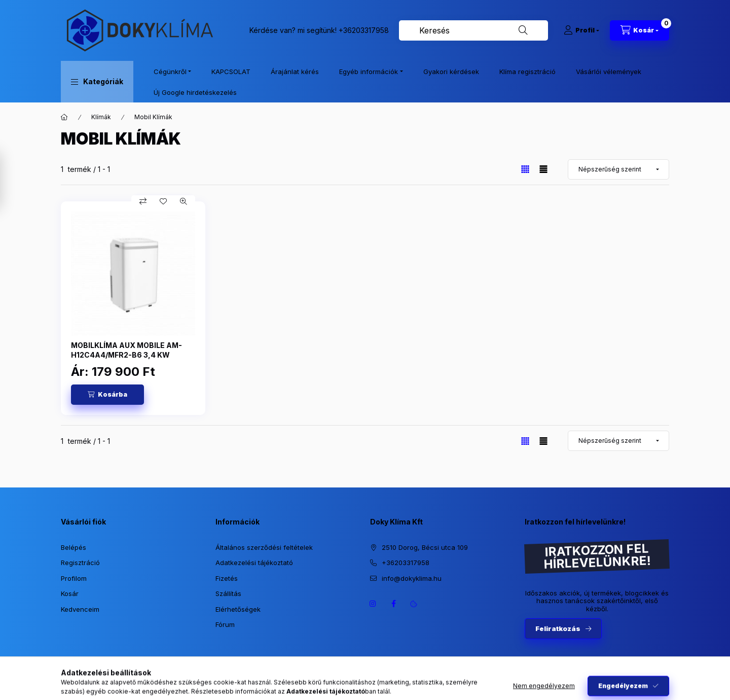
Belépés (74, 547)
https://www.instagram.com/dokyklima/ (373, 604)
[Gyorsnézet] (184, 201)
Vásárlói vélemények (609, 72)
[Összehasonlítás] (143, 201)
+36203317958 (364, 30)
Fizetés (227, 578)
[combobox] (473, 30)
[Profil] (581, 30)
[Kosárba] (107, 395)
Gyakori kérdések (451, 72)
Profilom (74, 578)
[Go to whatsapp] (706, 671)
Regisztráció (80, 563)
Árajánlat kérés (295, 72)
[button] (97, 82)
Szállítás (228, 593)
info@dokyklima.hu (412, 578)
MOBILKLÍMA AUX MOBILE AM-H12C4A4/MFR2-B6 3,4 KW (126, 350)
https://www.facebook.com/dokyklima (393, 604)
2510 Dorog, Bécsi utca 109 (425, 547)
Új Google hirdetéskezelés (195, 92)
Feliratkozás (558, 628)
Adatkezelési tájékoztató (254, 563)
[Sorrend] (618, 169)
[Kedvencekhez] (163, 201)
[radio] (543, 169)
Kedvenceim (80, 609)
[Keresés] (523, 30)
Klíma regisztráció (527, 72)
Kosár (70, 593)
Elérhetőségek (238, 609)
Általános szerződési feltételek (264, 547)
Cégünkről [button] (170, 72)
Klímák (101, 117)
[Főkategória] (64, 117)
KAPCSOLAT (231, 72)
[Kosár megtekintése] (640, 30)
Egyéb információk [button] (369, 72)
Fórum (225, 624)
